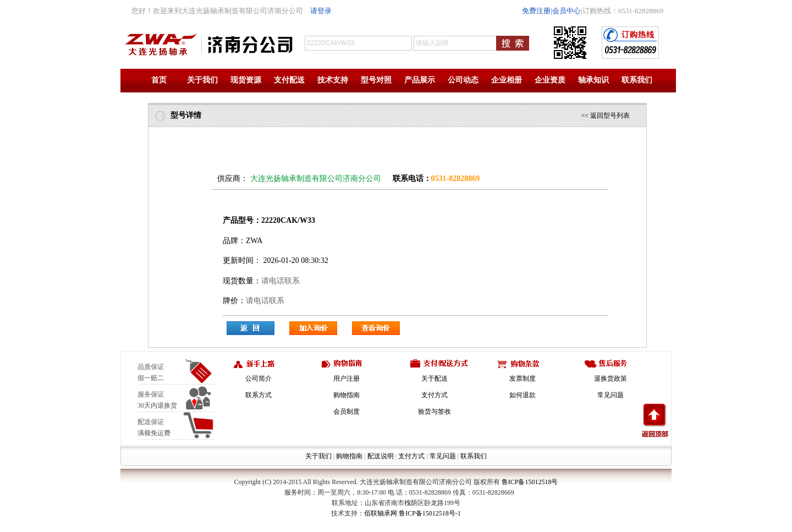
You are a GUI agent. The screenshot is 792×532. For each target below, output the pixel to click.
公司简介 (258, 379)
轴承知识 (593, 80)
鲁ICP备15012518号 (530, 482)
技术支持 (333, 80)
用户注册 (346, 379)
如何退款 (522, 395)
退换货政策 (610, 379)
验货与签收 (435, 412)
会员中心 (566, 11)
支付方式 (435, 395)
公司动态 (463, 80)
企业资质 (550, 80)
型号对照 (376, 80)
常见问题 (610, 395)
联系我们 (637, 80)
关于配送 (435, 379)
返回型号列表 (610, 116)
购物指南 (346, 395)
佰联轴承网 (381, 513)
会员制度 (346, 412)
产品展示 (420, 80)
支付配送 (289, 80)
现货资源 (246, 80)
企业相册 (507, 80)
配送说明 (381, 456)
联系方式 (258, 395)
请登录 (321, 11)
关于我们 (202, 80)
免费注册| (537, 11)
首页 (159, 80)
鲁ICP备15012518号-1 (430, 513)
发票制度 (522, 379)
